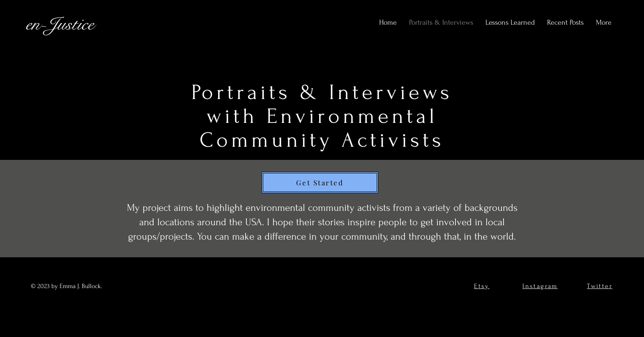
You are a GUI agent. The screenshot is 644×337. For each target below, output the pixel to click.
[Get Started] (320, 182)
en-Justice (60, 24)
